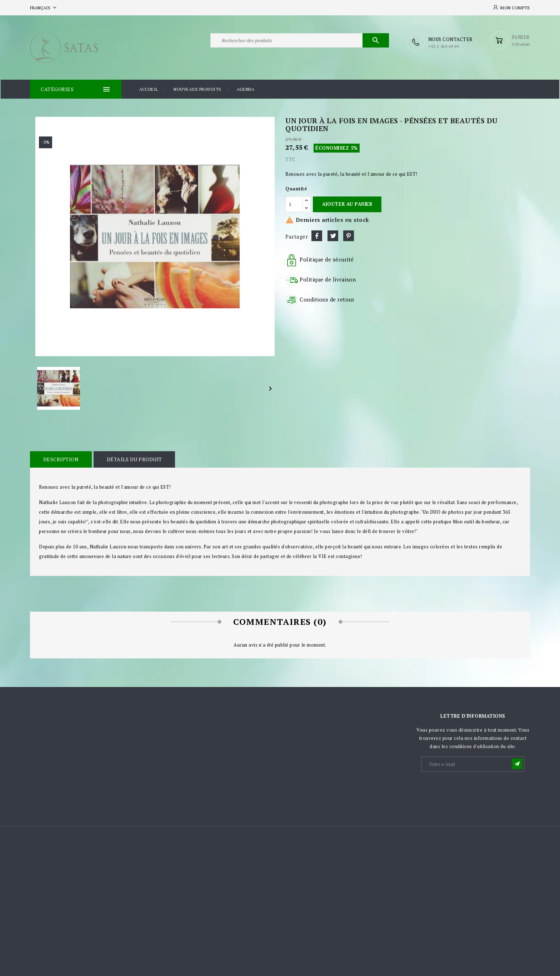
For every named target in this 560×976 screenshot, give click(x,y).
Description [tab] (60, 459)
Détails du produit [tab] (133, 459)
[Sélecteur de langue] (44, 8)
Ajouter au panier (347, 203)
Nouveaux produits (197, 89)
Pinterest (349, 235)
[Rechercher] (300, 42)
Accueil (149, 89)
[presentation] (476, 790)
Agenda (246, 89)
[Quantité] (294, 203)
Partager (317, 235)
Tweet (333, 235)
